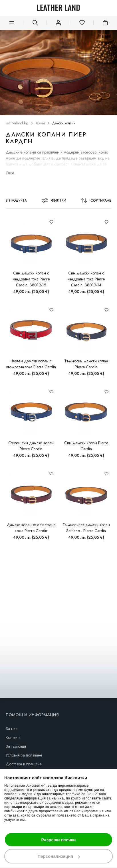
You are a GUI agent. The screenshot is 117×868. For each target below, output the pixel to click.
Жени (40, 123)
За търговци (16, 746)
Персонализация (59, 856)
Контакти (13, 737)
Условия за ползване (24, 755)
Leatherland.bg (17, 123)
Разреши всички (58, 840)
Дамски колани (64, 123)
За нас (12, 729)
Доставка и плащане (24, 764)
